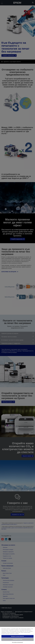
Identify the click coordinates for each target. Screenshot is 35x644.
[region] (17, 635)
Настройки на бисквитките (17, 642)
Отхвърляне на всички (18, 639)
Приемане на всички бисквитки (17, 636)
